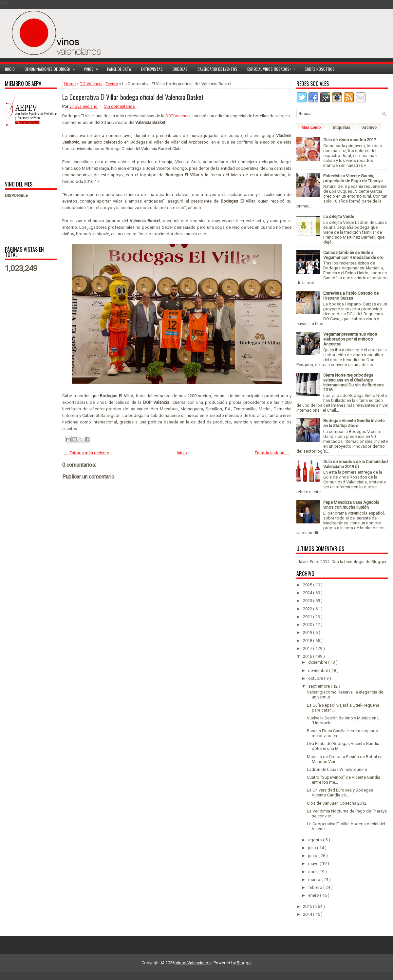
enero (314, 895)
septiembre (319, 686)
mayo (314, 863)
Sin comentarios (120, 106)
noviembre (319, 670)
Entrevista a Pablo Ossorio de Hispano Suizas (351, 296)
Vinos (93, 68)
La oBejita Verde (339, 216)
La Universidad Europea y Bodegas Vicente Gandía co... (340, 793)
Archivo (370, 127)
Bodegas (180, 69)
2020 (308, 625)
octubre (316, 678)
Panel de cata (119, 69)
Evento (112, 84)
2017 (308, 648)
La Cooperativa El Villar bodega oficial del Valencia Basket (133, 97)
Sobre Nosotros (320, 69)
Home (70, 84)
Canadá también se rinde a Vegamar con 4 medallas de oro (353, 255)
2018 (308, 641)
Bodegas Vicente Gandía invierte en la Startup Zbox (354, 423)
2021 (308, 617)
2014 (308, 914)
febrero (316, 887)
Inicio (10, 69)
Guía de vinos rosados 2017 (350, 140)
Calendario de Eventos (217, 69)
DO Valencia (91, 84)
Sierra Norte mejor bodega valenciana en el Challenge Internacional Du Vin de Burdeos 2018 (353, 382)
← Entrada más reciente (87, 453)
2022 (308, 609)
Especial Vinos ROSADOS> (273, 68)
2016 (308, 656)
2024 (308, 593)
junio (313, 856)
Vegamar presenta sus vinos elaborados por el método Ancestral (350, 339)
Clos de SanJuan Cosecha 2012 (337, 803)
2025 (308, 585)
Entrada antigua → (272, 453)
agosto (316, 840)
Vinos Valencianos (193, 963)
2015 (308, 906)
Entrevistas (152, 69)
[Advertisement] (25, 153)
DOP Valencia (178, 116)
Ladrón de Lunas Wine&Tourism (337, 769)
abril (313, 872)
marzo (315, 880)
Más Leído (311, 127)
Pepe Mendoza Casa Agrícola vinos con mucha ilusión (351, 505)
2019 (308, 632)
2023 (308, 601)
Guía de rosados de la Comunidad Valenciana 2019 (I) (356, 464)
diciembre (318, 662)
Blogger (379, 562)
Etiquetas (342, 127)
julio (313, 848)
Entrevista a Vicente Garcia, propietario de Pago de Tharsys (353, 178)
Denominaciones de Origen (52, 68)
